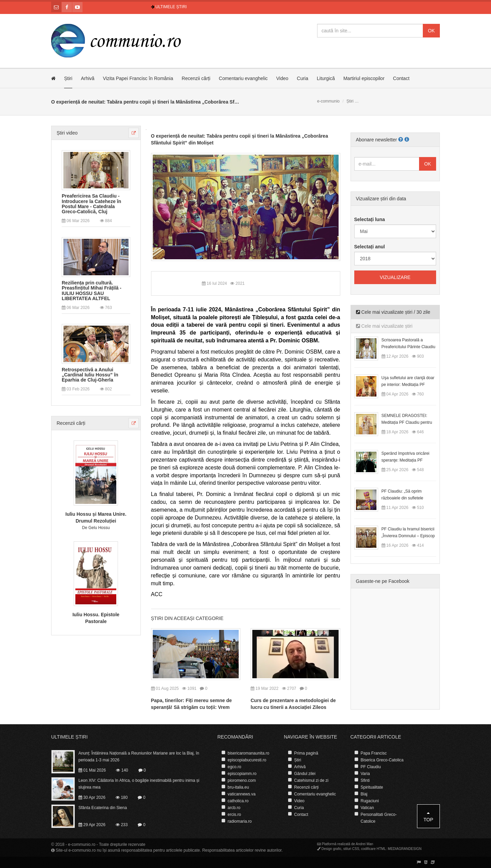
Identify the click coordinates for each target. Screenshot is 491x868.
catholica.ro (238, 801)
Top (428, 816)
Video (282, 78)
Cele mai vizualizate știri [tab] (384, 326)
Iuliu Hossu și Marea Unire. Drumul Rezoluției (96, 517)
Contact (401, 78)
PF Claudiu (371, 767)
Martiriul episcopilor (364, 78)
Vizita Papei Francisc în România (138, 78)
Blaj (364, 794)
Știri (68, 78)
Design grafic (331, 849)
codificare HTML (374, 849)
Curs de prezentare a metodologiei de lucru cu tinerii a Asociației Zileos (293, 704)
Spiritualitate (372, 787)
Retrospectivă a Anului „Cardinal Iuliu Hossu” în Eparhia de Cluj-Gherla (90, 375)
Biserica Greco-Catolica (382, 760)
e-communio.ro (82, 844)
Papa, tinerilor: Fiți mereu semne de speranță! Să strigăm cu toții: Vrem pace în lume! (191, 707)
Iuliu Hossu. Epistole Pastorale (96, 618)
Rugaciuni (370, 801)
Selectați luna (370, 219)
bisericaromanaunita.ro (249, 753)
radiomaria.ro (240, 821)
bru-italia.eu (239, 787)
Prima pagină (306, 753)
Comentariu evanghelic (243, 78)
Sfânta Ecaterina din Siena (103, 808)
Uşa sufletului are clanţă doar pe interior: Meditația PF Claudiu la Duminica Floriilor (408, 385)
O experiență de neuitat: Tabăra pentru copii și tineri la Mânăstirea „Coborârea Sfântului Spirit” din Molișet (240, 139)
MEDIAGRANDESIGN (405, 849)
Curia (303, 78)
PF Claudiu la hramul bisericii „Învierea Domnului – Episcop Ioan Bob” (408, 536)
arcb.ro (234, 808)
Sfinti (365, 780)
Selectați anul (370, 247)
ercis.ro (234, 815)
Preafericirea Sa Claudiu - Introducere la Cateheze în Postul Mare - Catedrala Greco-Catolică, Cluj (91, 204)
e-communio (328, 101)
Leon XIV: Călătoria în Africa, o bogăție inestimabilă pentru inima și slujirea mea (139, 784)
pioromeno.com (242, 780)
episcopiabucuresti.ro (247, 760)
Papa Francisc (374, 753)
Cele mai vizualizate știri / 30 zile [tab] (393, 312)
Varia (365, 774)
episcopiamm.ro (242, 774)
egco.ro (235, 767)
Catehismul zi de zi (311, 780)
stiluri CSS (351, 849)
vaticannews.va (242, 794)
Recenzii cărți (196, 78)
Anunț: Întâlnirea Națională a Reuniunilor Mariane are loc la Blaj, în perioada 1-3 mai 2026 (139, 757)
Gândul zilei (305, 774)
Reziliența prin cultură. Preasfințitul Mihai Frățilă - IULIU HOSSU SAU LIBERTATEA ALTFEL (92, 291)
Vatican (367, 808)
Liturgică (326, 78)
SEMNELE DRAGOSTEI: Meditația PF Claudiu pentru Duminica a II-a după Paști (407, 422)
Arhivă (88, 78)
